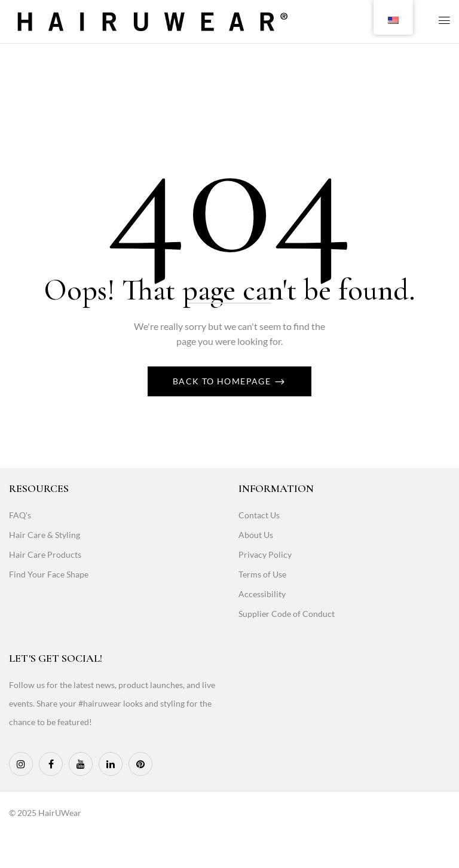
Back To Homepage (223, 381)
